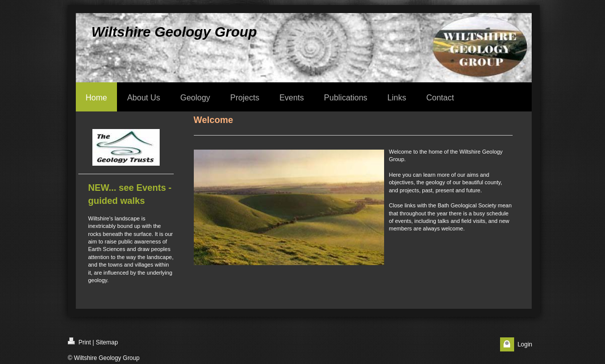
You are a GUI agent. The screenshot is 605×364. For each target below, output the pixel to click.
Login (525, 344)
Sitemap (107, 342)
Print (79, 342)
